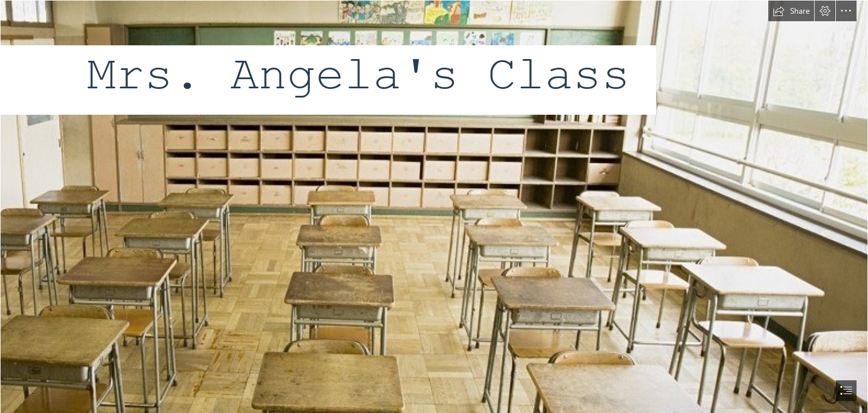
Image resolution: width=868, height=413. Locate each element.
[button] (791, 11)
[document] (434, 206)
